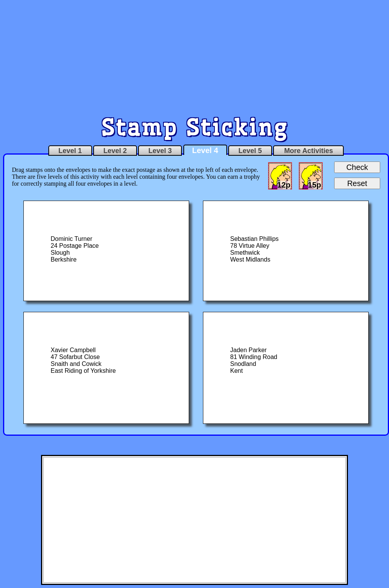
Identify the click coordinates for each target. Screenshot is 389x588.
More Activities (309, 151)
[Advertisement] (195, 57)
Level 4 (205, 150)
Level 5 (250, 151)
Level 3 (160, 151)
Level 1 (70, 151)
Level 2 (115, 151)
